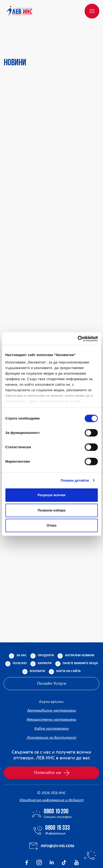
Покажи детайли (75, 480)
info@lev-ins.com (57, 824)
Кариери (45, 641)
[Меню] (92, 11)
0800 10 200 (56, 789)
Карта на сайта (68, 649)
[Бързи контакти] (90, 855)
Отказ (51, 525)
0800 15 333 (57, 806)
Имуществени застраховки (51, 697)
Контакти (37, 649)
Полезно (20, 641)
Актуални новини (80, 633)
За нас (22, 633)
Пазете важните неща (80, 641)
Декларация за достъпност (51, 715)
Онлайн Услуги (52, 661)
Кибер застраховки (52, 706)
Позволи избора (51, 510)
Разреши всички (51, 495)
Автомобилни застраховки (52, 688)
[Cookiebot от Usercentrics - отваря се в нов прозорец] (78, 339)
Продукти (46, 633)
